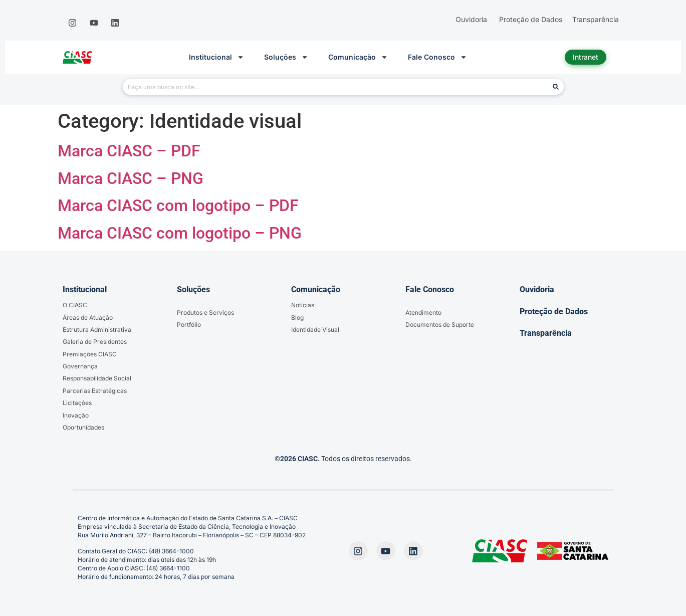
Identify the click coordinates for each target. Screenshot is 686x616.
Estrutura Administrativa (97, 330)
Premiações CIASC (90, 354)
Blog (297, 318)
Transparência (546, 333)
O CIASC (75, 305)
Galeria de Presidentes (95, 342)
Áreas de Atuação (88, 318)
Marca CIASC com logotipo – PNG (180, 233)
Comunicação (358, 57)
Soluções (286, 57)
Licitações (77, 403)
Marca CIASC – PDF (129, 151)
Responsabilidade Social (97, 378)
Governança (80, 366)
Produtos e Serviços (205, 313)
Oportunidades (83, 427)
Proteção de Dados (554, 312)
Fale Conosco (437, 57)
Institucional (216, 57)
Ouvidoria (537, 289)
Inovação (76, 415)
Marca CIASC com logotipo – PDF (178, 206)
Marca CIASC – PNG (131, 178)
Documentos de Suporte (440, 325)
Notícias (303, 305)
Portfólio (189, 325)
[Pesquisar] (556, 87)
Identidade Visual (315, 330)
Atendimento (423, 313)
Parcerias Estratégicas (95, 391)
